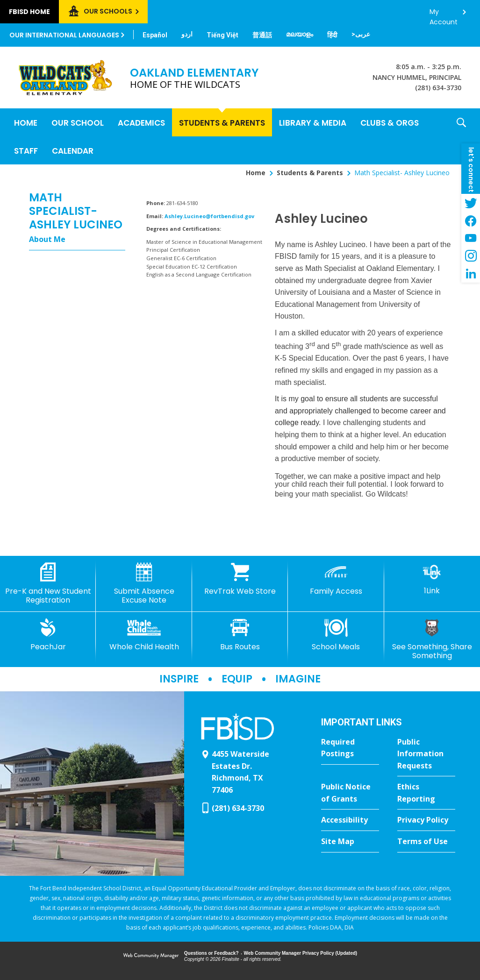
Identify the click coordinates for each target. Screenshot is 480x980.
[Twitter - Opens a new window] (471, 203)
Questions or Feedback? (211, 953)
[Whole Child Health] (144, 635)
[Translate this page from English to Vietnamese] (222, 35)
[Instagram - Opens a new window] (471, 256)
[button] (461, 136)
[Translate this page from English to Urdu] (187, 34)
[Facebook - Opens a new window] (471, 220)
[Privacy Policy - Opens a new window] (426, 820)
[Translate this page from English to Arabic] (361, 34)
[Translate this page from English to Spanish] (155, 35)
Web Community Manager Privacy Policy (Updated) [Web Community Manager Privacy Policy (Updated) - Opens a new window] (301, 953)
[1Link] (432, 579)
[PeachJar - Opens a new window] (48, 635)
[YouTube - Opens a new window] (471, 238)
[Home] (26, 122)
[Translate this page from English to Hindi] (332, 35)
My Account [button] (444, 14)
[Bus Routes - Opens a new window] (240, 635)
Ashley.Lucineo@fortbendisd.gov (209, 216)
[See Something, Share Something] (432, 639)
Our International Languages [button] (64, 35)
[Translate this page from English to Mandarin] (262, 35)
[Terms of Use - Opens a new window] (426, 842)
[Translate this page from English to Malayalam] (300, 34)
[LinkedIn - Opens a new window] (471, 274)
